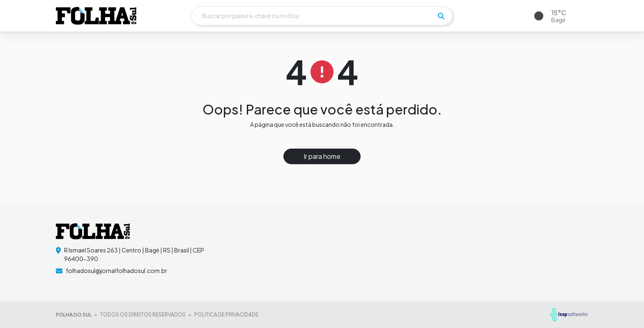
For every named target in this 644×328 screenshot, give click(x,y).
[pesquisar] (441, 16)
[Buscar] (322, 16)
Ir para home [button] (322, 156)
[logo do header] (96, 16)
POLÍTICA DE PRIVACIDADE (226, 315)
